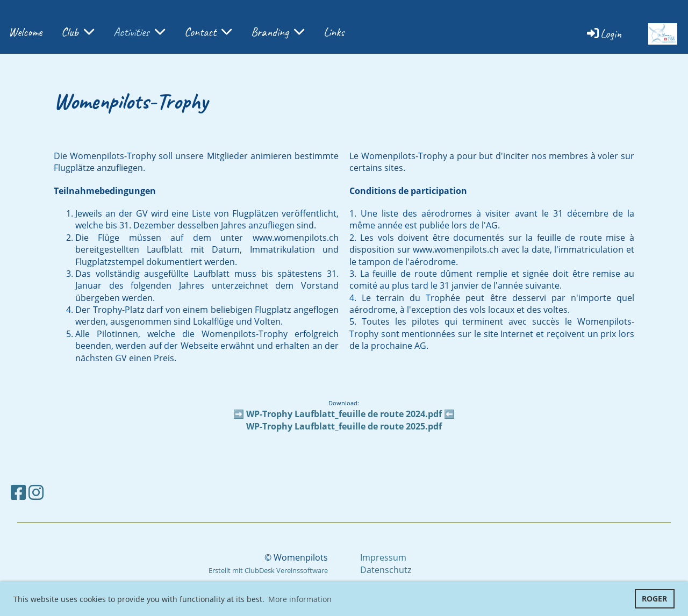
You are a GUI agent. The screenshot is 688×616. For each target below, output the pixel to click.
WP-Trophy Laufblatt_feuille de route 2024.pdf (344, 414)
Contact (208, 32)
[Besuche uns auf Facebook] (18, 492)
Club (78, 32)
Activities (139, 32)
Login (603, 34)
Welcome (25, 32)
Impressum (383, 557)
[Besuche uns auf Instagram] (36, 492)
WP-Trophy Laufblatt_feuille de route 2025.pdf (344, 426)
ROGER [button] (654, 599)
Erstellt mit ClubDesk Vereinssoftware (268, 570)
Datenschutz (386, 570)
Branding (278, 32)
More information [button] (300, 599)
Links (334, 32)
